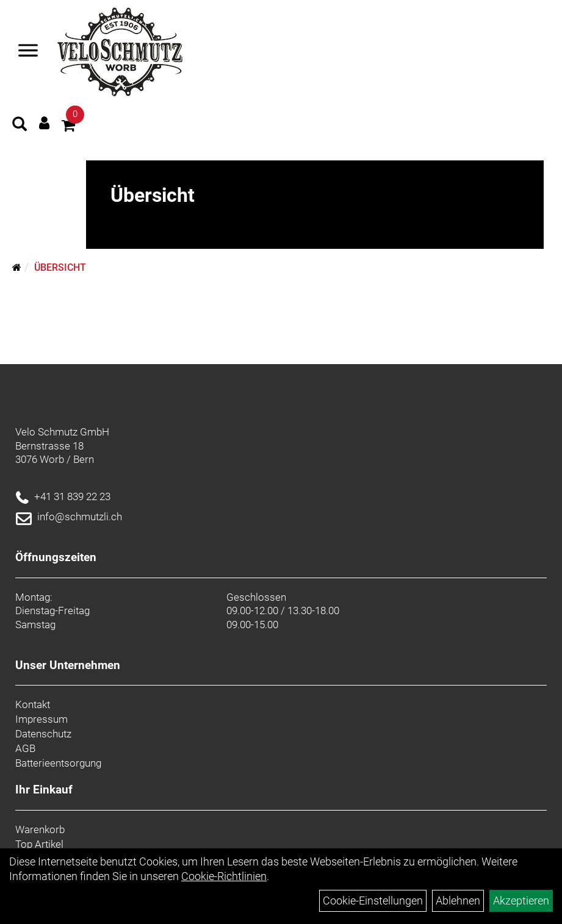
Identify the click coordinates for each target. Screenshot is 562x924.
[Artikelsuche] (20, 126)
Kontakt (33, 704)
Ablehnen (458, 901)
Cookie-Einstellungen (373, 901)
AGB (25, 748)
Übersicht (60, 267)
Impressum (41, 719)
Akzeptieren (521, 901)
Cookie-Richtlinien (224, 876)
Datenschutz (43, 734)
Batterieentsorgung (58, 763)
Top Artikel (39, 844)
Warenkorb (40, 829)
